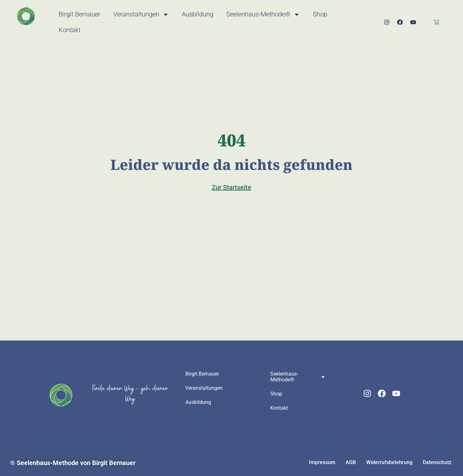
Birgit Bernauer (79, 14)
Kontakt (69, 30)
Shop (320, 14)
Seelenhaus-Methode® (263, 14)
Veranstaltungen (141, 14)
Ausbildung (198, 14)
